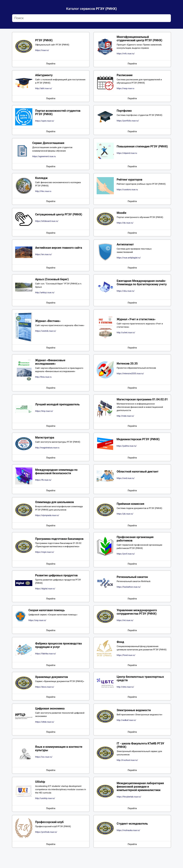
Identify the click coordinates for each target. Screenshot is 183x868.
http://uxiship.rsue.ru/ (45, 815)
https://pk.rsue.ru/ (125, 523)
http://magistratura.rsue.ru (47, 456)
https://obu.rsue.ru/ (126, 297)
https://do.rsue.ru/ (125, 226)
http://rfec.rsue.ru (43, 194)
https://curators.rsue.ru (127, 192)
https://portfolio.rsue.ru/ (128, 122)
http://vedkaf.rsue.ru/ (126, 736)
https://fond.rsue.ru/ (126, 670)
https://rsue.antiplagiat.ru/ (129, 261)
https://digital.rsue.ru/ (45, 599)
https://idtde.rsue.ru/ (45, 738)
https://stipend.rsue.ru (127, 156)
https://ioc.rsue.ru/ (44, 773)
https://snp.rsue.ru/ (37, 631)
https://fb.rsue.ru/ (43, 489)
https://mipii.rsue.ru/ (45, 562)
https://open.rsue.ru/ (45, 122)
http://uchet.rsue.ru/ (126, 337)
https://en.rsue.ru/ (43, 258)
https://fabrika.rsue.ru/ (46, 667)
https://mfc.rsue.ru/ (126, 54)
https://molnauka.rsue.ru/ (128, 848)
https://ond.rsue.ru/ (126, 487)
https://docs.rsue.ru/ (45, 702)
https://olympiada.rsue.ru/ (47, 525)
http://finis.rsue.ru (43, 381)
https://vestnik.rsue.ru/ (46, 335)
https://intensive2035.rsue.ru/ (130, 378)
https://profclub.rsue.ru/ (46, 849)
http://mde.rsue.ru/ (125, 424)
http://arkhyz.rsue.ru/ (45, 297)
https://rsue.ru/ (42, 51)
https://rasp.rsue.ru (125, 90)
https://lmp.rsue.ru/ (44, 417)
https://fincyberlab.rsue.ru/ (129, 814)
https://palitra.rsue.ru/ (127, 455)
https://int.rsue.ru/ (125, 631)
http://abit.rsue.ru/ (44, 90)
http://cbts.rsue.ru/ (125, 702)
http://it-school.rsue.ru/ (127, 777)
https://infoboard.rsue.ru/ (47, 224)
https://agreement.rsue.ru (44, 158)
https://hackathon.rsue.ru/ (129, 597)
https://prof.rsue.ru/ (126, 564)
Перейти (51, 64)
